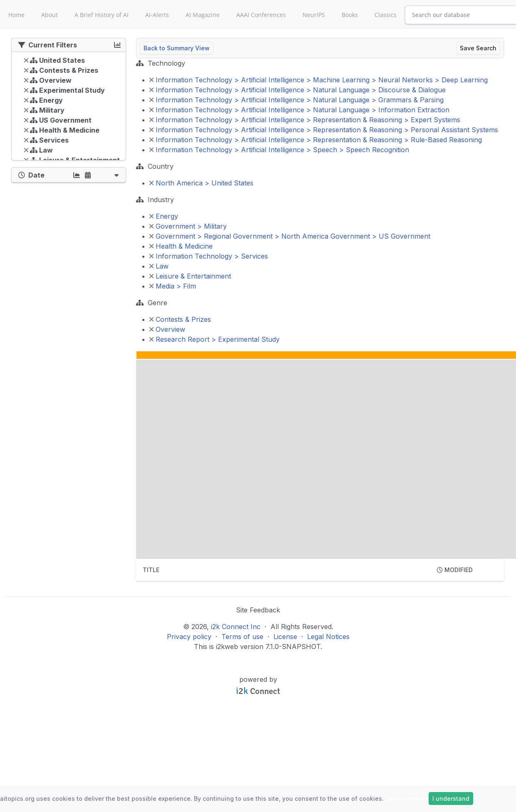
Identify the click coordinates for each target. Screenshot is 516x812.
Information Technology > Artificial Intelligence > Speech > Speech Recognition (279, 150)
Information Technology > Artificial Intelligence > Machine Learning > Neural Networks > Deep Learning (319, 80)
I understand (451, 798)
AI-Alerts (157, 15)
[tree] (69, 108)
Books (350, 15)
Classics (386, 15)
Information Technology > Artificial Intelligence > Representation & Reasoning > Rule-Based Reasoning (316, 140)
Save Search (478, 48)
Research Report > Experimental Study (215, 339)
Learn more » (406, 798)
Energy (164, 216)
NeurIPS (314, 15)
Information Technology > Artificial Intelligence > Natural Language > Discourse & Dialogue (298, 90)
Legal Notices (328, 637)
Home (16, 15)
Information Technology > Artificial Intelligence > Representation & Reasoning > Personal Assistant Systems (324, 130)
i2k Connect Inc (236, 627)
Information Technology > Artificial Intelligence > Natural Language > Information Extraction (299, 110)
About (50, 15)
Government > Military (188, 226)
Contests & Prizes (180, 319)
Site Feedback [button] (258, 610)
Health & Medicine (181, 246)
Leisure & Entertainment (190, 276)
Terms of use (242, 637)
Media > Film (173, 286)
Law (159, 266)
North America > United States (201, 183)
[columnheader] (283, 570)
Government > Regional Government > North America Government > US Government (290, 236)
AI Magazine (203, 15)
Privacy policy (189, 637)
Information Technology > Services (209, 256)
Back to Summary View (177, 48)
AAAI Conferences (261, 15)
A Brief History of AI (102, 15)
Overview (167, 329)
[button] (117, 175)
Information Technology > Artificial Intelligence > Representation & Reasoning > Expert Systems (305, 120)
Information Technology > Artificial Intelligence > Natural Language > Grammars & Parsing (296, 100)
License (285, 637)
